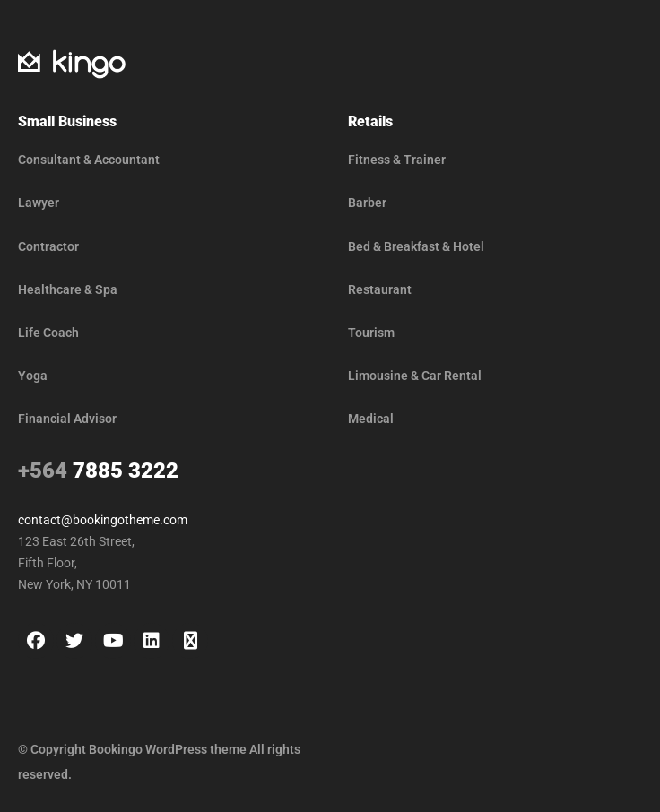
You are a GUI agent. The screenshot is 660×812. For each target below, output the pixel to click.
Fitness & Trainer (397, 160)
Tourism (371, 333)
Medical (371, 419)
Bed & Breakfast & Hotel (416, 246)
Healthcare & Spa (68, 289)
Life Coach (48, 333)
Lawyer (39, 203)
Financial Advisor (67, 419)
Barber (367, 203)
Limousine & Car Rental (415, 376)
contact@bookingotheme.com (103, 520)
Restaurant (380, 289)
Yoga (33, 376)
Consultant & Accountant (89, 160)
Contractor (48, 246)
